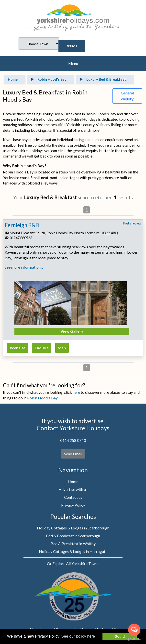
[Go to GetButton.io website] (134, 639)
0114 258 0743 (73, 440)
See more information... (24, 267)
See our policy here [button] (78, 636)
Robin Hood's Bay (42, 398)
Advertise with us (73, 489)
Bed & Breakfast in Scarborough (73, 536)
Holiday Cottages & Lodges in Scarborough (73, 528)
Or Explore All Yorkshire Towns (73, 563)
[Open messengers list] (134, 630)
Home (73, 481)
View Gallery (72, 331)
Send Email (73, 454)
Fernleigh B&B (22, 225)
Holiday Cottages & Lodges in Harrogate (73, 551)
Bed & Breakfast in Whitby (73, 544)
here (76, 392)
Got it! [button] (120, 636)
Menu (73, 63)
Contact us (73, 497)
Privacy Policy (73, 505)
